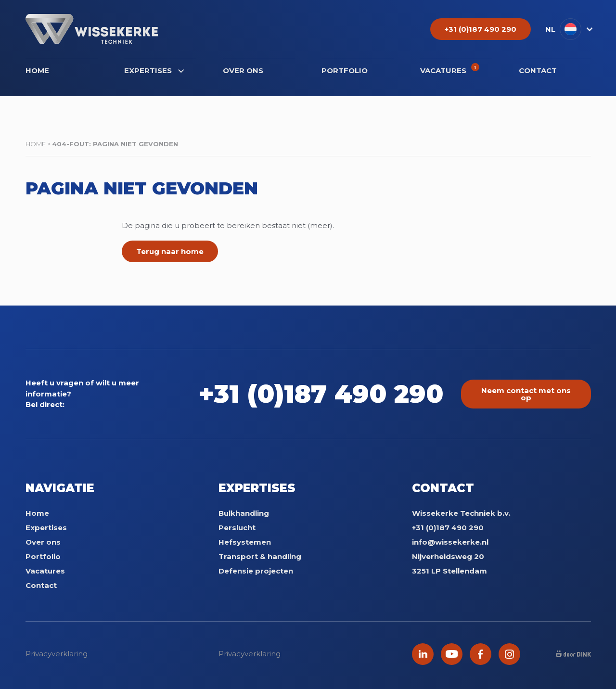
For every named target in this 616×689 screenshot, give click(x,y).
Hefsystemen (245, 542)
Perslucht (237, 528)
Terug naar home (170, 251)
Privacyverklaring (57, 654)
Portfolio (345, 70)
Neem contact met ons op (526, 394)
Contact (538, 70)
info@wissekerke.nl (450, 542)
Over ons (243, 70)
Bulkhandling (244, 513)
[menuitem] (568, 29)
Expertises (154, 70)
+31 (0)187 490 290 (321, 394)
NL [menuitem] (550, 29)
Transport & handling (260, 556)
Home (37, 70)
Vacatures (450, 69)
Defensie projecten (256, 571)
